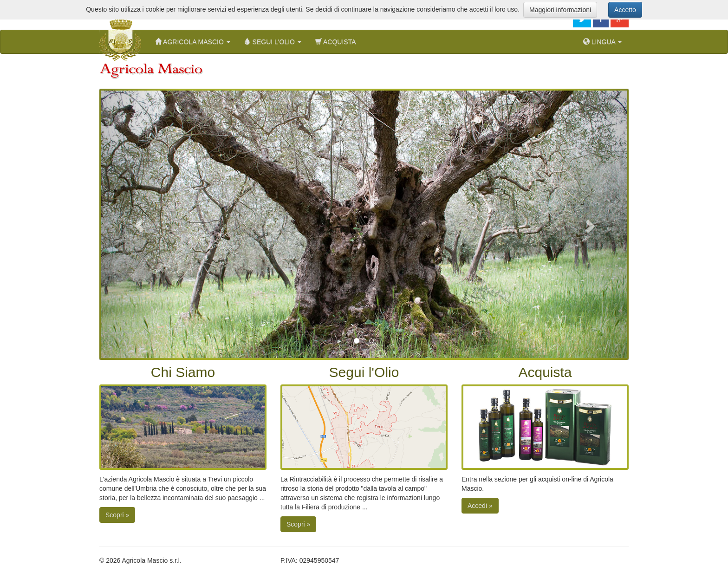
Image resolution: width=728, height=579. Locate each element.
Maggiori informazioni (560, 10)
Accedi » (480, 506)
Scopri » (117, 515)
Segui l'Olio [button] (273, 42)
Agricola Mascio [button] (193, 42)
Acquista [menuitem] (336, 42)
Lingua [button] (602, 42)
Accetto (625, 10)
